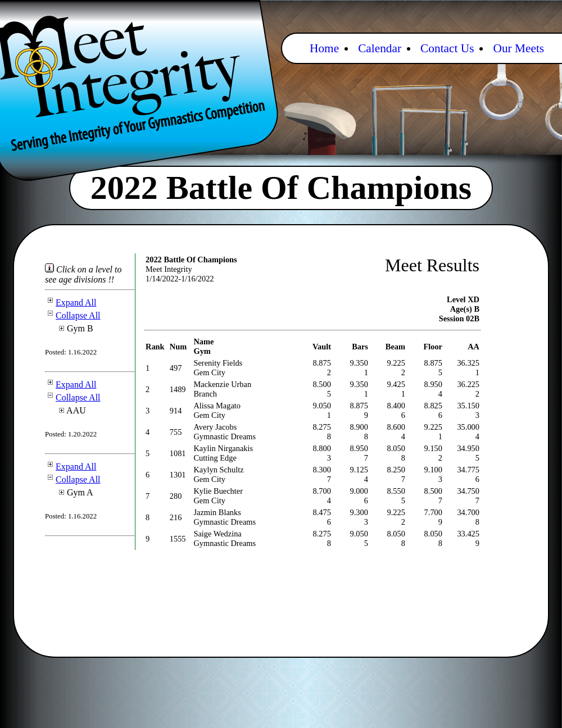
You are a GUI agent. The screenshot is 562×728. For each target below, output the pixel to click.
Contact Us (447, 48)
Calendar (380, 48)
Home (324, 48)
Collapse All (73, 315)
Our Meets (518, 48)
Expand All (71, 302)
